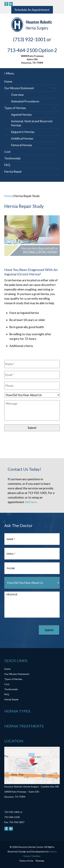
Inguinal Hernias (21, 115)
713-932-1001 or (13, 812)
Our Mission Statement (19, 88)
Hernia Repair (13, 172)
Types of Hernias (15, 108)
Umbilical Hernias (22, 138)
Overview (17, 95)
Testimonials (12, 158)
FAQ (7, 165)
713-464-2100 (12, 817)
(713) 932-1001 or (32, 39)
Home (8, 81)
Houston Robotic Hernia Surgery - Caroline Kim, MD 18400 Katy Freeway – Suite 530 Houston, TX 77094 (32, 792)
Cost (7, 152)
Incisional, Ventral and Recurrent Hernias (32, 123)
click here (31, 502)
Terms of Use (26, 861)
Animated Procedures (25, 101)
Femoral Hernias (22, 145)
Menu (9, 73)
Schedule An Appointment (32, 10)
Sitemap (40, 861)
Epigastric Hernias (23, 132)
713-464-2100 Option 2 (32, 50)
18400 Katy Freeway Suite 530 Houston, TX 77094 (32, 59)
